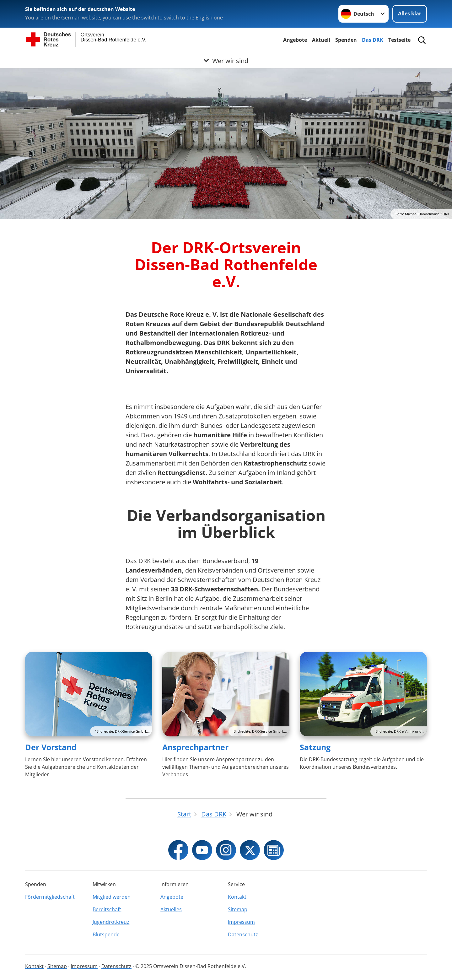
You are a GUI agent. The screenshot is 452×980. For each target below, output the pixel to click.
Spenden (346, 40)
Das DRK (373, 40)
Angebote (295, 40)
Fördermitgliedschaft (50, 897)
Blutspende (106, 934)
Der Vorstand (51, 747)
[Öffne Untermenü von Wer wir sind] (226, 61)
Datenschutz (243, 934)
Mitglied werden (112, 897)
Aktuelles (171, 909)
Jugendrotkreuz (111, 922)
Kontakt (237, 897)
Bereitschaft (107, 909)
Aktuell (321, 40)
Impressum (241, 922)
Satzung (315, 747)
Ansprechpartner (195, 747)
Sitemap (238, 909)
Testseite (399, 40)
